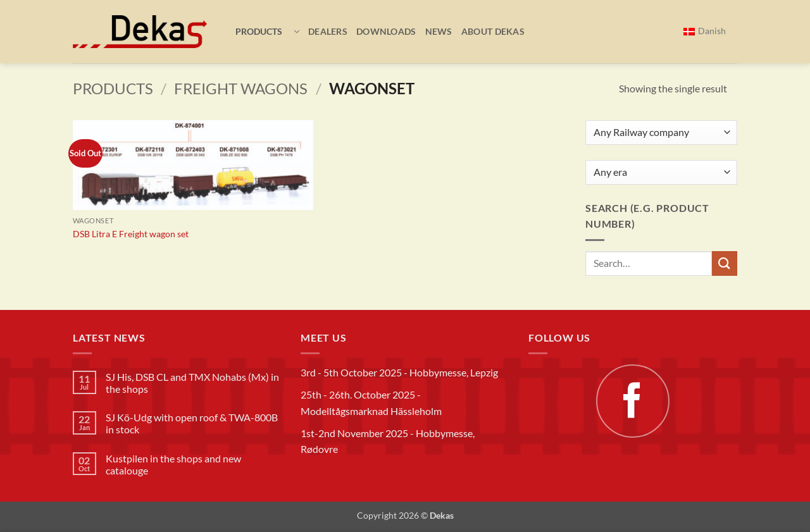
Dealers (328, 31)
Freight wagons (241, 88)
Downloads (386, 31)
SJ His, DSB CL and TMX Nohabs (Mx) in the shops (192, 383)
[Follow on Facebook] (633, 401)
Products (113, 88)
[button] (263, 32)
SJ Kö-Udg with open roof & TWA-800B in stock (192, 423)
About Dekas (493, 31)
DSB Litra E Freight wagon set (131, 234)
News (439, 31)
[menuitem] (705, 31)
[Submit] (725, 263)
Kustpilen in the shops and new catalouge (173, 464)
